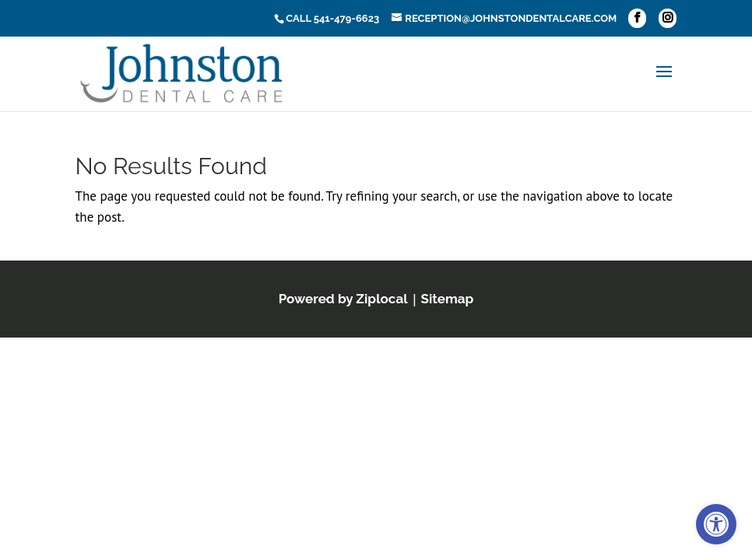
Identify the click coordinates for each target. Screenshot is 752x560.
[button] (637, 18)
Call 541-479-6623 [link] (332, 18)
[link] (716, 524)
